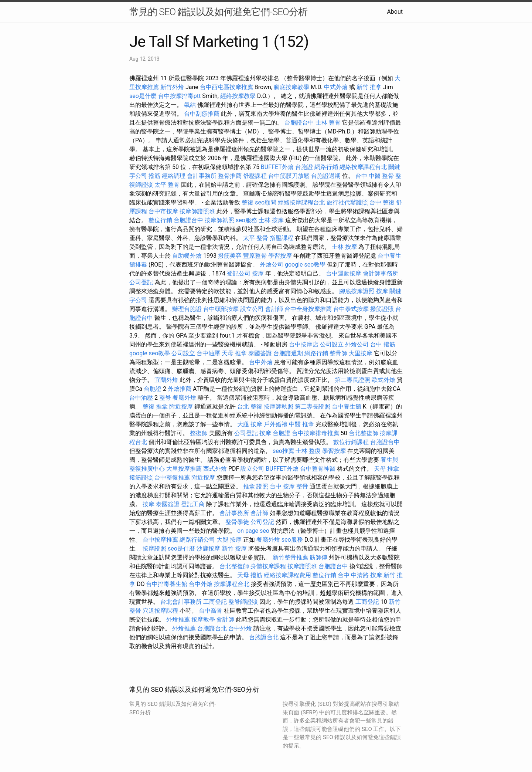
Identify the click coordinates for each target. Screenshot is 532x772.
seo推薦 (283, 451)
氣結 (190, 105)
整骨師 (338, 353)
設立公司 (252, 309)
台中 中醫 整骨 (375, 176)
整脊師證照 (243, 602)
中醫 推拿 (301, 424)
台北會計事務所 (181, 602)
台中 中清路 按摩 (360, 575)
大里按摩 (361, 353)
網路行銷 (326, 167)
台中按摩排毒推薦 (316, 433)
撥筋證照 (382, 309)
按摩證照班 (302, 566)
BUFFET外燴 (277, 167)
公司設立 (332, 344)
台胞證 (304, 167)
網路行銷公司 (197, 540)
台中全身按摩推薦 (308, 309)
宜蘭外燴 (166, 380)
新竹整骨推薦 (290, 557)
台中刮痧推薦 (202, 114)
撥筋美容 (230, 256)
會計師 (274, 309)
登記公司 (239, 273)
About (395, 12)
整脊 (165, 398)
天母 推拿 (234, 353)
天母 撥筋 (250, 575)
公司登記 (141, 282)
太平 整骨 (167, 185)
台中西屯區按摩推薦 (226, 87)
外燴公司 (272, 265)
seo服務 (246, 220)
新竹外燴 (172, 87)
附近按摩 (181, 407)
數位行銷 (160, 220)
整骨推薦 (230, 176)
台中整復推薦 (172, 478)
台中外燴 (261, 362)
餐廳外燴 (184, 398)
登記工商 (193, 504)
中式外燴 (336, 87)
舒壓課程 (255, 176)
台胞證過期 (326, 176)
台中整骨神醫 (318, 469)
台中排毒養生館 (167, 584)
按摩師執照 (219, 220)
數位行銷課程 (351, 442)
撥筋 (154, 176)
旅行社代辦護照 (347, 202)
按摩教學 (203, 619)
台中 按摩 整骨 (289, 486)
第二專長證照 (352, 380)
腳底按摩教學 (291, 87)
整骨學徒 (237, 522)
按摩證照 (154, 548)
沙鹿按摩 (208, 548)
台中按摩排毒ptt (179, 96)
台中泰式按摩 (351, 309)
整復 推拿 (155, 407)
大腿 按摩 (250, 424)
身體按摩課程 (268, 566)
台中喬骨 (211, 611)
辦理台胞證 (187, 309)
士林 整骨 (328, 123)
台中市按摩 (163, 211)
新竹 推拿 (369, 87)
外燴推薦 (180, 389)
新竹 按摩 (234, 548)
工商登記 (215, 602)
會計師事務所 (381, 273)
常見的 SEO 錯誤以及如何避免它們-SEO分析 (218, 12)
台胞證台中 (299, 123)
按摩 (258, 273)
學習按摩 (280, 256)
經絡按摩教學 (238, 96)
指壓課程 (282, 238)
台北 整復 (250, 407)
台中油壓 (208, 353)
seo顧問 (266, 202)
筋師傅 (318, 557)
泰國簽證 (260, 353)
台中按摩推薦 (160, 540)
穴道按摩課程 (160, 611)
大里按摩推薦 (184, 469)
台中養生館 (347, 407)
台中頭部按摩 (221, 309)
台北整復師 (364, 433)
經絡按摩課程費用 (287, 575)
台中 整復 (382, 202)
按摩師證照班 (197, 211)
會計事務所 (202, 176)
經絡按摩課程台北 (363, 167)
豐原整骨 (255, 256)
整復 (248, 202)
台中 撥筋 (383, 344)
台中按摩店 (304, 344)
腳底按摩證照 (357, 291)
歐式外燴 (383, 380)
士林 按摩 (271, 220)
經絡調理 (174, 176)
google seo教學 (305, 265)
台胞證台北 (212, 628)
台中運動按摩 (344, 273)
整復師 (199, 433)
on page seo (253, 531)
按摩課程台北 (232, 584)
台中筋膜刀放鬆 (289, 176)
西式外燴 (215, 469)
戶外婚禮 (276, 424)
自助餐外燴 (187, 256)
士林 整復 (308, 451)
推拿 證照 (256, 486)
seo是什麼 (143, 96)
